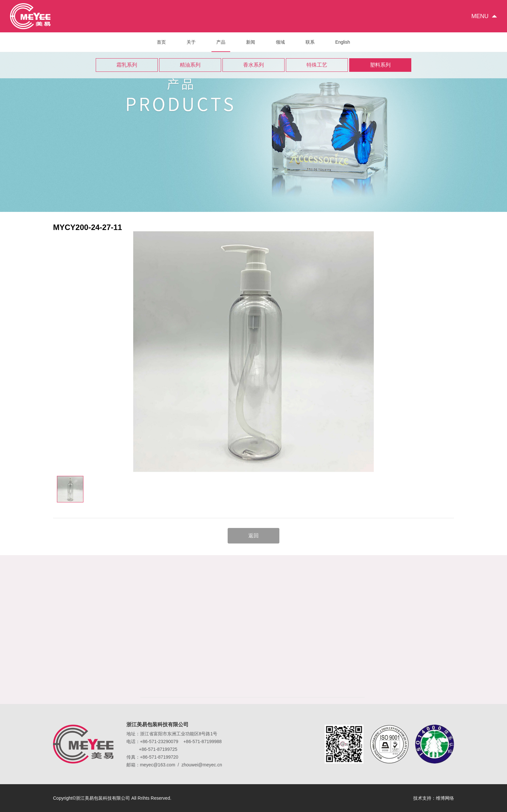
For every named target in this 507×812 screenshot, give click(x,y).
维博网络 (445, 798)
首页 (161, 42)
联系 (310, 42)
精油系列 (190, 65)
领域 (280, 42)
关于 (191, 42)
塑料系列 (380, 65)
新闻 (251, 42)
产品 (221, 46)
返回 (253, 536)
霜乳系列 (127, 65)
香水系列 (253, 65)
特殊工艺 (317, 65)
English (343, 42)
